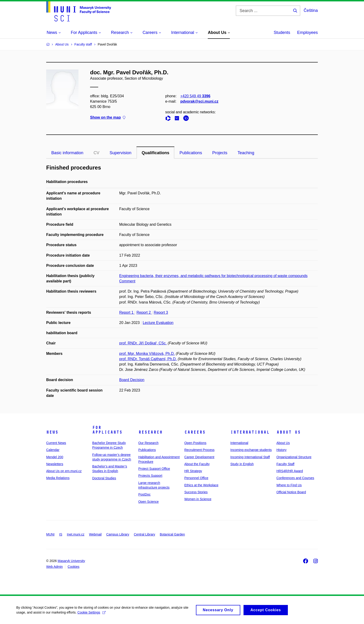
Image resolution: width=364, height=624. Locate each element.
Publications (191, 153)
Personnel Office (196, 478)
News (52, 432)
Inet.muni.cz (76, 534)
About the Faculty (197, 464)
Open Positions (195, 443)
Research (150, 432)
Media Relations (58, 478)
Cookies (73, 567)
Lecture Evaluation (158, 323)
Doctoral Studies (104, 478)
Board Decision (132, 380)
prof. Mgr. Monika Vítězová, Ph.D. (147, 354)
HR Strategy (193, 471)
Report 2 (144, 312)
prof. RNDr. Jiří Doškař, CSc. (143, 343)
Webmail (95, 534)
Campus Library (118, 534)
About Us (289, 432)
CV (96, 153)
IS (61, 534)
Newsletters (55, 464)
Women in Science (198, 499)
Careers (195, 432)
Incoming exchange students (251, 450)
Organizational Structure (294, 457)
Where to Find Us (289, 485)
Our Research (148, 443)
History (282, 450)
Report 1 (127, 312)
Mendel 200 (55, 457)
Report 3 (161, 312)
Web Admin (54, 567)
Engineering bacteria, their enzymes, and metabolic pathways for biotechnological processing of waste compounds (213, 276)
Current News (56, 443)
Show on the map (108, 118)
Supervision (120, 153)
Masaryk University (71, 561)
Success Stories (196, 492)
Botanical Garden (172, 534)
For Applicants (107, 430)
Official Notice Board (291, 492)
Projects (220, 153)
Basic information (67, 153)
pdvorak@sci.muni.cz (199, 101)
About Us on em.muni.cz (64, 471)
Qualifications (155, 153)
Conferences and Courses (295, 478)
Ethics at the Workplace (201, 485)
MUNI (50, 534)
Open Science (149, 502)
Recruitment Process (199, 450)
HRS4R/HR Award (290, 471)
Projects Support (150, 476)
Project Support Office (154, 469)
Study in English (242, 464)
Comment (127, 281)
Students (282, 33)
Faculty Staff (286, 464)
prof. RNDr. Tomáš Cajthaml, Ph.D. (148, 359)
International (250, 432)
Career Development (199, 457)
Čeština (311, 10)
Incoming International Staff (250, 457)
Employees (307, 33)
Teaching (246, 153)
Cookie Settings (92, 614)
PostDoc (145, 494)
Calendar (53, 450)
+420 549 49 (195, 96)
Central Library (145, 534)
